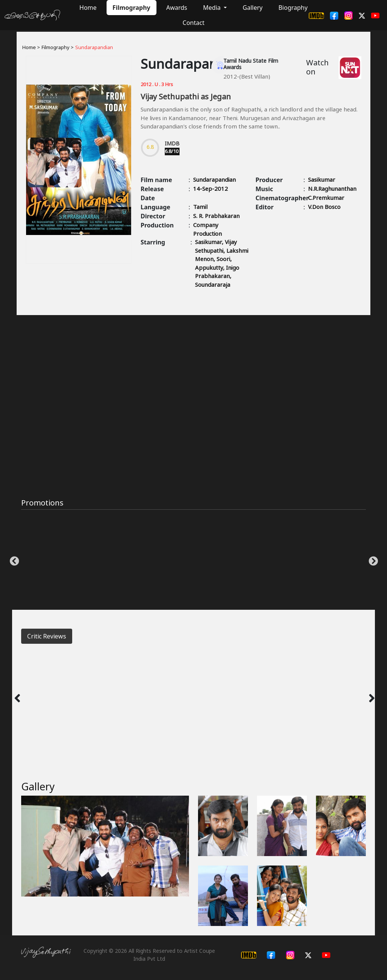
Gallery (253, 8)
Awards (177, 8)
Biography (293, 8)
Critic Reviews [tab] (47, 636)
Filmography (132, 8)
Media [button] (213, 8)
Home (88, 8)
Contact (193, 23)
